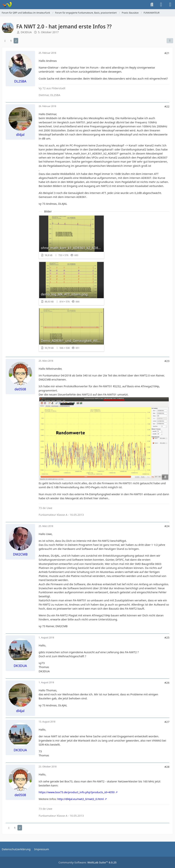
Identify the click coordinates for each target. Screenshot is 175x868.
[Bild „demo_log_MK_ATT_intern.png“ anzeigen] (71, 283)
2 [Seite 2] (16, 41)
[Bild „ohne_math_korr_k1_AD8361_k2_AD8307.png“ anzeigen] (71, 237)
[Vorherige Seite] (5, 41)
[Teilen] (170, 41)
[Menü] (170, 5)
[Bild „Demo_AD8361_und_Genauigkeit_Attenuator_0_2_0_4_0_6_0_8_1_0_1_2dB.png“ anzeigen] (71, 330)
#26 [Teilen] (167, 683)
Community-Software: (87, 862)
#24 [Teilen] (167, 526)
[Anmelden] (161, 5)
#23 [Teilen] (167, 361)
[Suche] (152, 5)
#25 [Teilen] (167, 637)
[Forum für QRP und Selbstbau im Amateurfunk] (7, 5)
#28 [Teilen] (167, 767)
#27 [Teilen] (167, 722)
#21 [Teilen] (167, 53)
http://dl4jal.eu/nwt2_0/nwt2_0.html (80, 799)
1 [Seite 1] (11, 41)
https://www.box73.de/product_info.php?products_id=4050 (77, 792)
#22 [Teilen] (167, 106)
